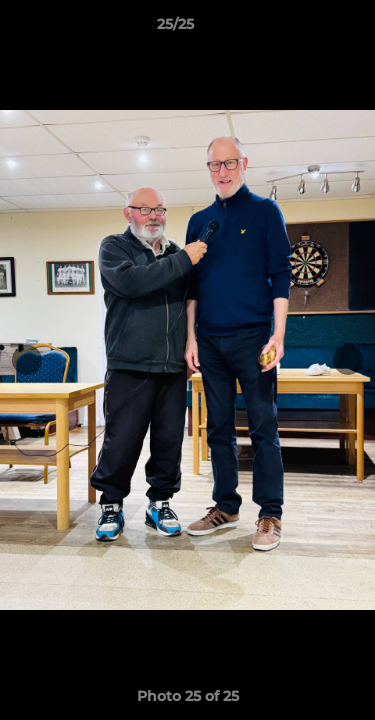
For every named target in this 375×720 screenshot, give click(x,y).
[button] (303, 29)
